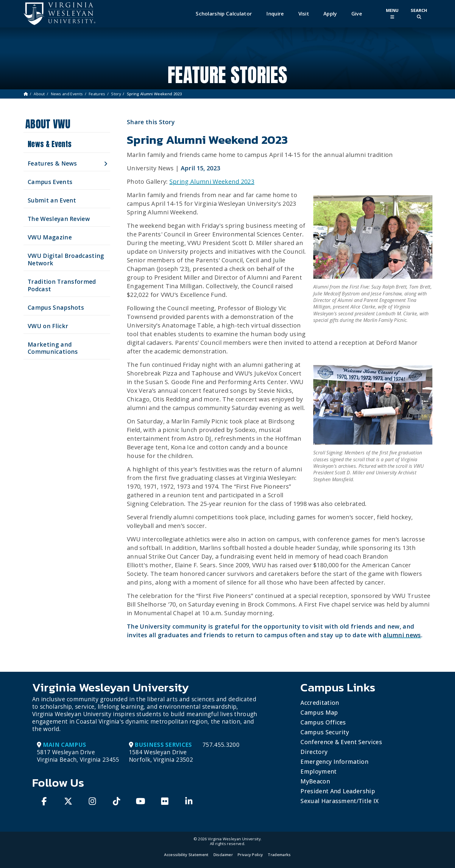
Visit (304, 14)
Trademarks (279, 855)
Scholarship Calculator (224, 14)
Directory (314, 752)
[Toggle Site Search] (419, 14)
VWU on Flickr (48, 326)
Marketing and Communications (53, 348)
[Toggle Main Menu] (392, 14)
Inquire (275, 14)
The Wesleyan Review (59, 219)
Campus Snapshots (56, 307)
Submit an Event (52, 200)
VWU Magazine (50, 237)
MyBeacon (315, 781)
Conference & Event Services (341, 742)
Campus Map (319, 712)
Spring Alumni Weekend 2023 (212, 181)
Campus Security (325, 732)
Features (97, 94)
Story (116, 94)
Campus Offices (323, 722)
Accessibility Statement (186, 855)
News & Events (50, 144)
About (39, 94)
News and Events (67, 94)
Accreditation (320, 703)
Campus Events (50, 182)
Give (357, 14)
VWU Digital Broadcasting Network (66, 259)
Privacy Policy (250, 855)
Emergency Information (334, 762)
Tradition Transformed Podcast (62, 285)
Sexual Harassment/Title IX (340, 801)
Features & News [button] (52, 163)
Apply (330, 14)
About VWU (48, 124)
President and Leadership (338, 791)
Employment (318, 771)
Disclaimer (223, 855)
